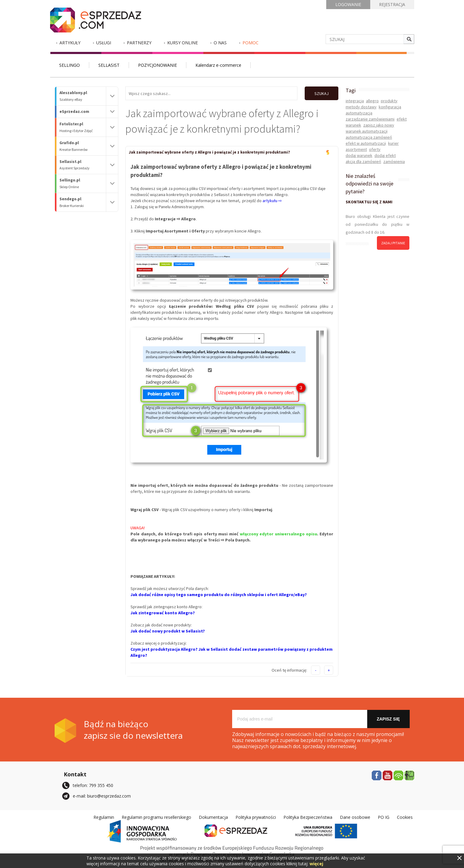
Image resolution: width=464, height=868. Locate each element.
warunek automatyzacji (367, 131)
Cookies (405, 817)
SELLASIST (109, 65)
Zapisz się (388, 719)
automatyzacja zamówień (369, 137)
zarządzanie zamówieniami (370, 119)
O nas (220, 43)
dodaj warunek (359, 155)
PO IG (384, 817)
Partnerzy (139, 43)
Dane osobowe (355, 817)
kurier (393, 143)
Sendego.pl (83, 202)
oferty (375, 149)
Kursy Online (183, 43)
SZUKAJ (321, 93)
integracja (355, 101)
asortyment (356, 149)
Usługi (104, 43)
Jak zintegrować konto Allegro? (163, 612)
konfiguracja (390, 107)
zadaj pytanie (393, 243)
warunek (353, 125)
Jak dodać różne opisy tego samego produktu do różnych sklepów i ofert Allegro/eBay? (219, 594)
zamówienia (394, 161)
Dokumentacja (213, 817)
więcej (316, 864)
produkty (389, 101)
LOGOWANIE (348, 4)
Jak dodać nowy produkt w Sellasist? (168, 631)
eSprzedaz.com (74, 112)
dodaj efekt (385, 155)
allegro (372, 101)
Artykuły (70, 43)
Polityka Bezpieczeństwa (308, 817)
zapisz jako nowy (379, 125)
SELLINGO (69, 65)
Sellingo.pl (83, 183)
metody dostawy (361, 107)
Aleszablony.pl (83, 96)
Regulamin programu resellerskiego (156, 817)
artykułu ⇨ (272, 200)
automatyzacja (359, 113)
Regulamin (104, 817)
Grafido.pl (83, 146)
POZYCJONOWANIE (157, 65)
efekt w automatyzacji (366, 143)
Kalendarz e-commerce (218, 65)
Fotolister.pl (83, 127)
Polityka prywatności (256, 817)
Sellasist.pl (83, 165)
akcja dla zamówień (363, 161)
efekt (402, 119)
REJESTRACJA (392, 4)
